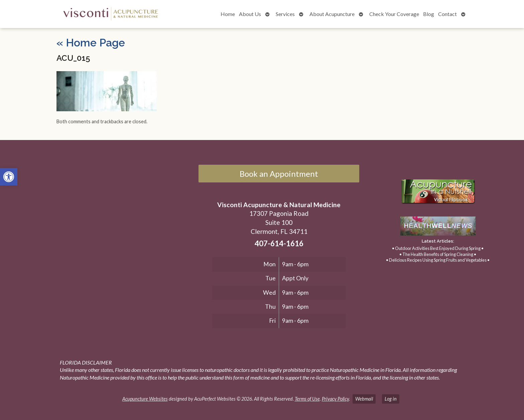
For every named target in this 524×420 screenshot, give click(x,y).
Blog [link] (429, 14)
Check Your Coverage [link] (394, 14)
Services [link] (285, 14)
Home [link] (228, 14)
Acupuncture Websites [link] (145, 399)
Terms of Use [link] (307, 399)
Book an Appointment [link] (279, 174)
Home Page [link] (91, 43)
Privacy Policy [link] (335, 399)
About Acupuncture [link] (332, 14)
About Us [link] (250, 14)
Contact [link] (447, 14)
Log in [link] (391, 399)
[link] (9, 177)
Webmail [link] (364, 399)
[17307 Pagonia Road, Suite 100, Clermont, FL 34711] (101, 233)
